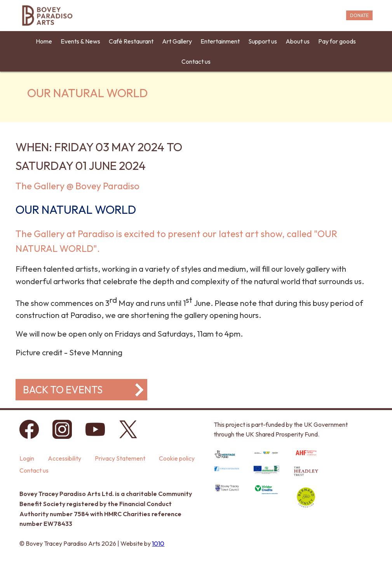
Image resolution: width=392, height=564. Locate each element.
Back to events (63, 390)
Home (44, 41)
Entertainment (220, 41)
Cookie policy (177, 458)
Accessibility (64, 458)
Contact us (196, 61)
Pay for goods (337, 41)
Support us (263, 41)
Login (27, 458)
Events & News (80, 41)
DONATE (359, 15)
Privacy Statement (120, 458)
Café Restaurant (131, 41)
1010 (158, 543)
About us (298, 41)
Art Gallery (177, 41)
